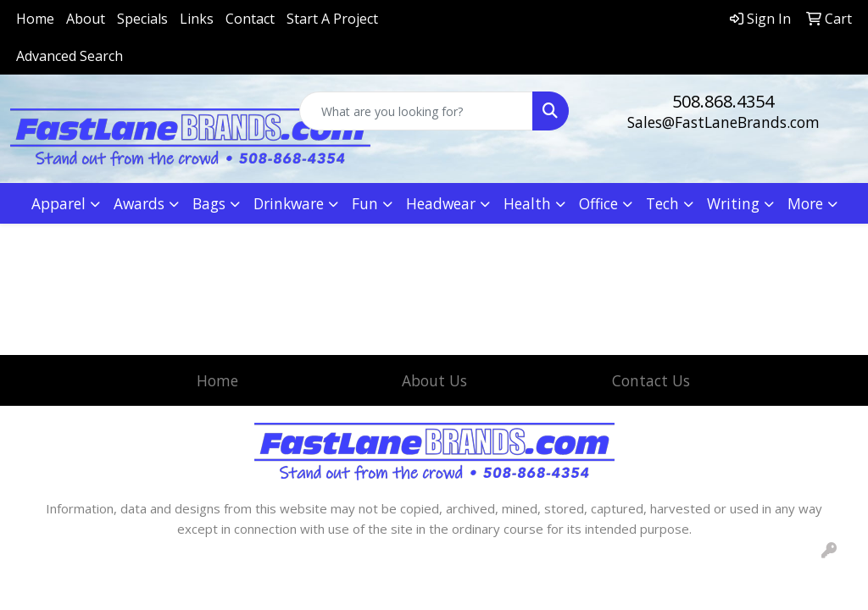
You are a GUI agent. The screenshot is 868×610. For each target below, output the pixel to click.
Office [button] (598, 203)
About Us (434, 380)
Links (197, 19)
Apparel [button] (58, 203)
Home (35, 19)
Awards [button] (139, 203)
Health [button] (527, 203)
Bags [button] (209, 203)
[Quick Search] (416, 111)
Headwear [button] (441, 203)
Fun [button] (365, 203)
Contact (250, 19)
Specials (142, 19)
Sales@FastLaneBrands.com (723, 122)
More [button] (805, 203)
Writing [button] (733, 203)
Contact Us (651, 380)
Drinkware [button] (289, 203)
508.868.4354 (723, 101)
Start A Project (332, 19)
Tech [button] (662, 203)
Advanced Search (70, 56)
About (86, 19)
